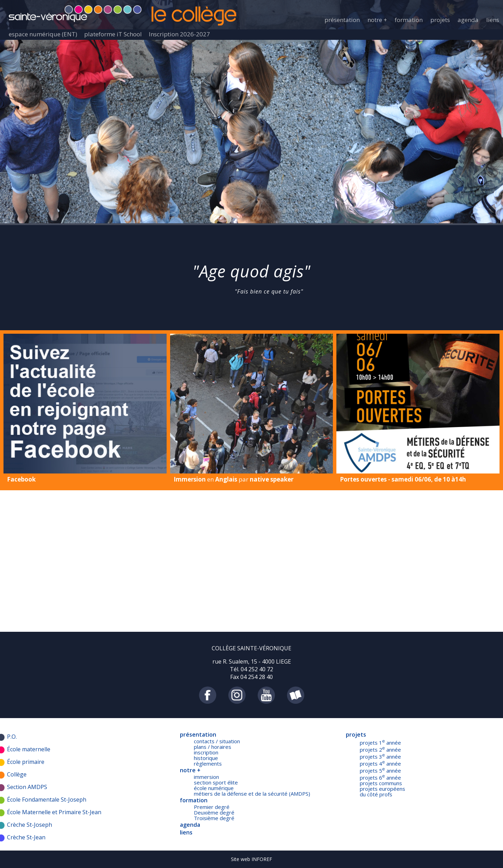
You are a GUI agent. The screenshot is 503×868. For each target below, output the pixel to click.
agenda (468, 20)
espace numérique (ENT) (43, 34)
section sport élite (216, 782)
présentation (342, 20)
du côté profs (376, 794)
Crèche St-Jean (26, 837)
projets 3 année (380, 757)
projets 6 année (380, 777)
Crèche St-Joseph (30, 825)
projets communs (381, 783)
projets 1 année (380, 743)
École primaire (26, 762)
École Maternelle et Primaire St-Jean (54, 812)
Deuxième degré (214, 812)
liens (493, 20)
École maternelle (29, 749)
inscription (206, 752)
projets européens (382, 789)
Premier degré (212, 807)
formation (409, 20)
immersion (206, 777)
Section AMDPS (27, 787)
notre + (377, 20)
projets (440, 20)
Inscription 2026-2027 (179, 34)
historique (206, 758)
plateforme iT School (113, 34)
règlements (208, 764)
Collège (17, 774)
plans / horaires (213, 747)
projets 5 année (380, 771)
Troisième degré (214, 818)
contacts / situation (217, 741)
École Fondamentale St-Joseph (47, 800)
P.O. (12, 737)
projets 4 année (380, 764)
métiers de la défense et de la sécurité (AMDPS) (252, 794)
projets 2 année (380, 750)
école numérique (214, 788)
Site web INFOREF (251, 859)
